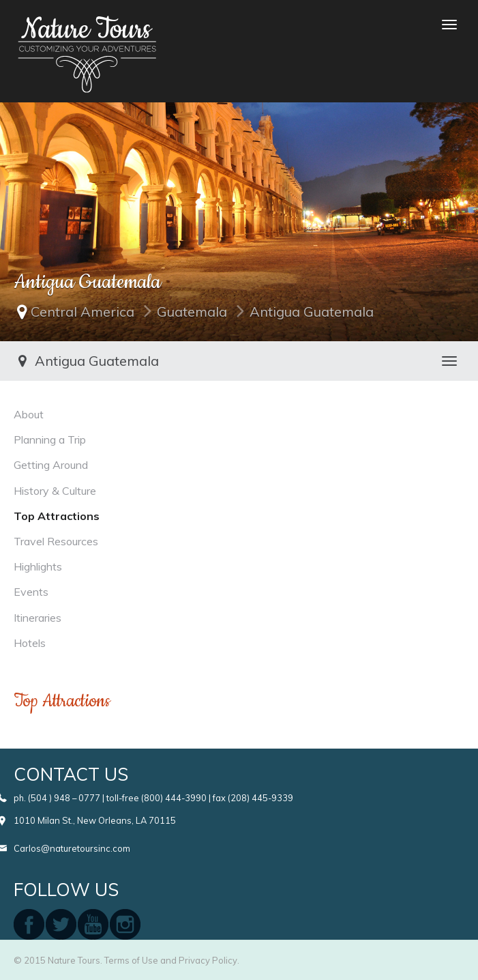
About (29, 414)
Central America (83, 312)
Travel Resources (56, 541)
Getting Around (51, 465)
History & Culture (55, 491)
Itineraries (38, 618)
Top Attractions (57, 516)
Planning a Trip (50, 439)
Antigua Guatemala (312, 312)
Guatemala (192, 312)
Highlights (38, 566)
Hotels (30, 643)
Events (31, 592)
